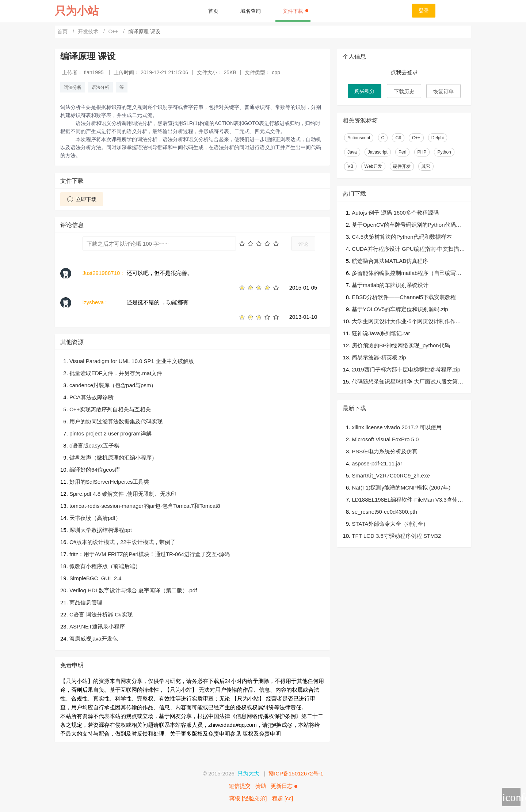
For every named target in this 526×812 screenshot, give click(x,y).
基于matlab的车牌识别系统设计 (390, 285)
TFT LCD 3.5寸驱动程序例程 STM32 (396, 536)
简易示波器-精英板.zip (379, 357)
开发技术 (89, 31)
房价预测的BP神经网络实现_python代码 (401, 345)
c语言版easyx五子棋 (94, 445)
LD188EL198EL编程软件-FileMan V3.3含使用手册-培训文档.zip (407, 500)
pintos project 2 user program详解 (110, 433)
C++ (114, 31)
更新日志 (284, 786)
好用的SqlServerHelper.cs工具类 (109, 482)
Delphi (438, 138)
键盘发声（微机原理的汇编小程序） (113, 458)
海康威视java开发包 (94, 639)
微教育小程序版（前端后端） (105, 566)
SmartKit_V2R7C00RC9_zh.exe (391, 475)
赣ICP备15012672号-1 (296, 773)
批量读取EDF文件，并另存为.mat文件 (116, 373)
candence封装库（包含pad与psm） (113, 385)
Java (352, 152)
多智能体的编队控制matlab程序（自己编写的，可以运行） (404, 274)
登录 (424, 11)
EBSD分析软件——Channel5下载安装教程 (404, 297)
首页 (213, 11)
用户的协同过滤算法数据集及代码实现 (116, 421)
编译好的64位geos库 (95, 470)
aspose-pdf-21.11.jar (377, 463)
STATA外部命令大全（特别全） (390, 524)
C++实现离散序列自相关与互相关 (110, 409)
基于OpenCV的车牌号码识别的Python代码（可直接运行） (404, 225)
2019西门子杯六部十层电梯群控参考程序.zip (406, 369)
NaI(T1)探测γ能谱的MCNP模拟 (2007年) (401, 488)
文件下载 (296, 11)
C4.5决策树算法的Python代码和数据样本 (402, 237)
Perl (402, 152)
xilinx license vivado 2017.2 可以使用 (397, 427)
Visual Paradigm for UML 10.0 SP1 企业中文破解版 (132, 361)
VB (350, 166)
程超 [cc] (283, 798)
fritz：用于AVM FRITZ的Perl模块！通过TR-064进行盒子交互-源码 (150, 554)
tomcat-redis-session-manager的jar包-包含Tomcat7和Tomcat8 (145, 506)
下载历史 (404, 91)
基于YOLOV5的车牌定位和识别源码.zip (400, 309)
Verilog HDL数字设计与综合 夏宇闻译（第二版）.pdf (133, 590)
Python (444, 152)
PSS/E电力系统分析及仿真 (384, 451)
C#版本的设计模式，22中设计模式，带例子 (123, 542)
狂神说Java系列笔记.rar (381, 333)
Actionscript (359, 138)
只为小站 (77, 11)
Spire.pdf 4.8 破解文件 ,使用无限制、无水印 (123, 494)
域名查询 (251, 11)
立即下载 (82, 199)
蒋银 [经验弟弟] (248, 798)
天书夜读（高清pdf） (95, 518)
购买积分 (365, 91)
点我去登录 (404, 72)
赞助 (261, 786)
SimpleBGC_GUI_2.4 (96, 578)
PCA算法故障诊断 (92, 397)
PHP (422, 152)
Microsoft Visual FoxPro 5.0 (385, 439)
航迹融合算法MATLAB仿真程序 (390, 261)
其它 (426, 166)
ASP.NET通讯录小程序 (97, 626)
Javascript (378, 152)
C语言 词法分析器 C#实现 (101, 614)
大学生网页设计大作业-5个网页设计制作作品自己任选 (406, 322)
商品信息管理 (86, 602)
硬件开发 (402, 166)
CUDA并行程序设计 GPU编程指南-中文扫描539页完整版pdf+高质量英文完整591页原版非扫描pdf (409, 250)
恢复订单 (443, 91)
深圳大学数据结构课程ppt (101, 530)
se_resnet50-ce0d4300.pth (384, 512)
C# (398, 138)
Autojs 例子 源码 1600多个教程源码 (395, 213)
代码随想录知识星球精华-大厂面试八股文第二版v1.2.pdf (407, 382)
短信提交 (240, 786)
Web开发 (373, 166)
